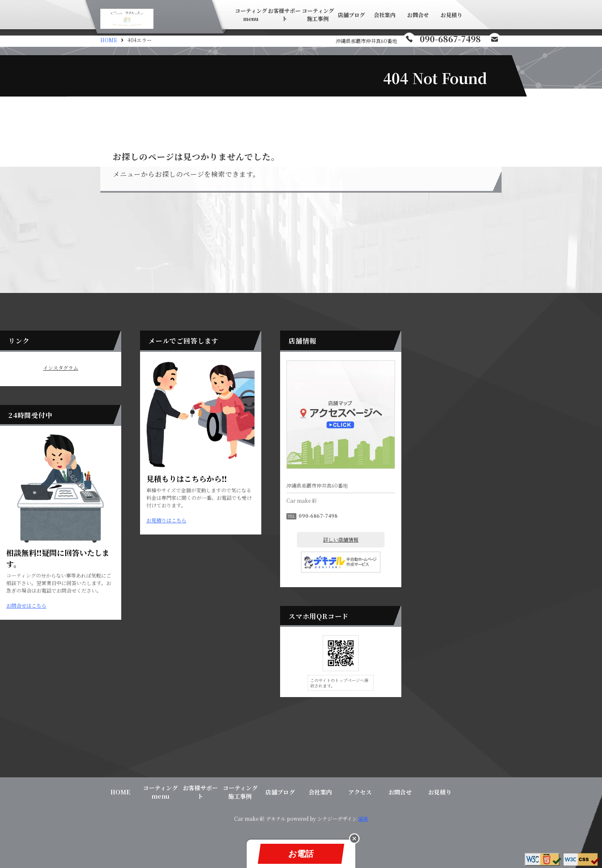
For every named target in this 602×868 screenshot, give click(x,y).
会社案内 (385, 15)
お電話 (301, 854)
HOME (109, 40)
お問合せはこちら (127, 605)
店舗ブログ (351, 15)
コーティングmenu (251, 15)
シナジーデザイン (337, 818)
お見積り (451, 15)
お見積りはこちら (267, 520)
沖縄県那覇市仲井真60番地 (366, 41)
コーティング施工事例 (318, 15)
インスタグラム (161, 368)
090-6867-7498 (450, 39)
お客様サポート (284, 15)
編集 (363, 818)
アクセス (360, 792)
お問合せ (418, 15)
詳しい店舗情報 (441, 540)
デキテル (276, 818)
